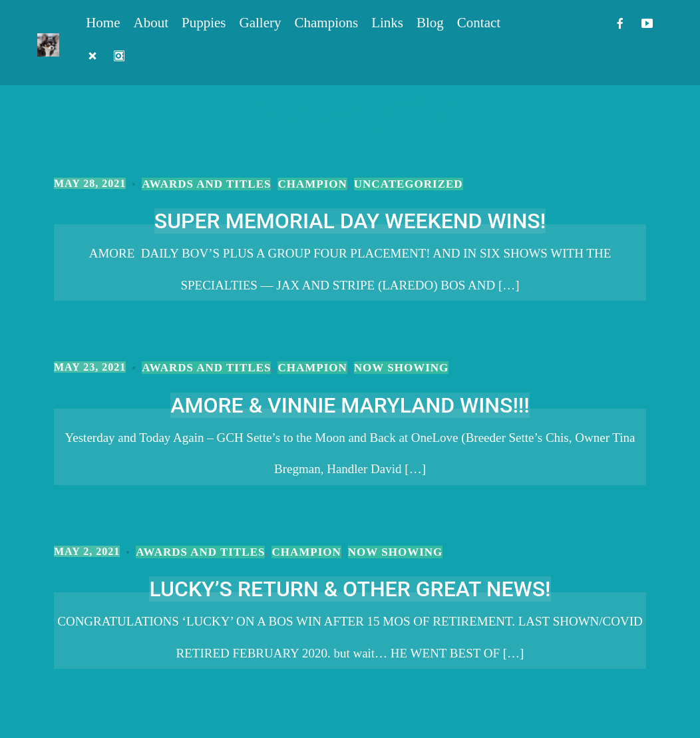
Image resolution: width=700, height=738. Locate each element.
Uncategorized (409, 184)
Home (103, 23)
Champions (327, 23)
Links (387, 23)
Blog (430, 23)
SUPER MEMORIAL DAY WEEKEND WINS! (350, 221)
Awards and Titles (206, 184)
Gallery (261, 23)
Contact (479, 23)
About (151, 23)
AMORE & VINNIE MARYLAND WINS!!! (350, 405)
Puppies (204, 23)
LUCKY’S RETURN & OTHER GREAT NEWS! (350, 589)
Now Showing (401, 368)
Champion (312, 184)
